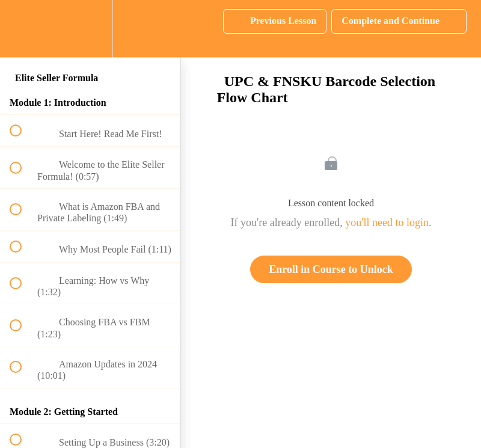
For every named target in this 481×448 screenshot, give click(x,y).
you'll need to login (387, 222)
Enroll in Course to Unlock (331, 269)
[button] (22, 29)
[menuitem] (90, 29)
